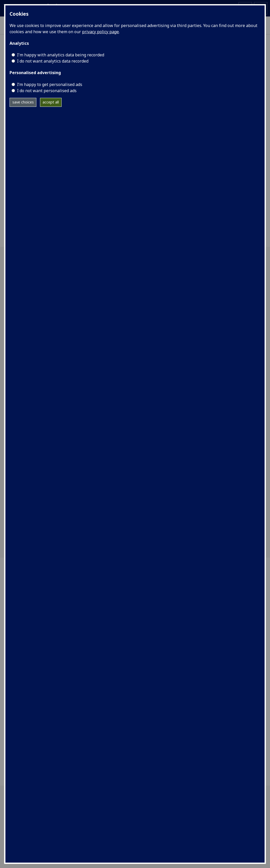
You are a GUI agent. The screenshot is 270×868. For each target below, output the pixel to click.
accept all (51, 102)
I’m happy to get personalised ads (50, 84)
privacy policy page (100, 32)
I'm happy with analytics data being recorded (61, 55)
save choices (23, 102)
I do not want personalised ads (47, 91)
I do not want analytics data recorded (53, 61)
